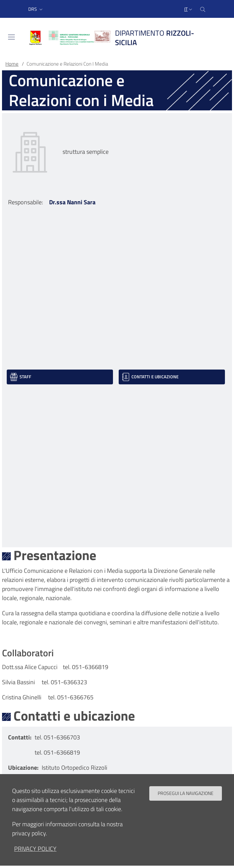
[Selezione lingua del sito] (189, 9)
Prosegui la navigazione (186, 800)
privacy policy (35, 855)
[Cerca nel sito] (203, 9)
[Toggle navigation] (11, 37)
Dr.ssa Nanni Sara (72, 202)
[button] (36, 9)
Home (12, 64)
